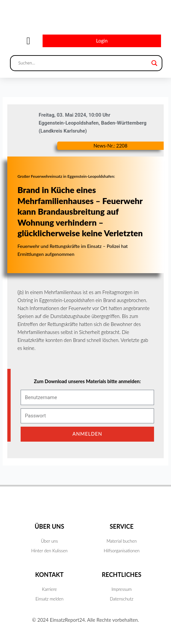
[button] (28, 41)
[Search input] (83, 63)
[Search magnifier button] (154, 63)
